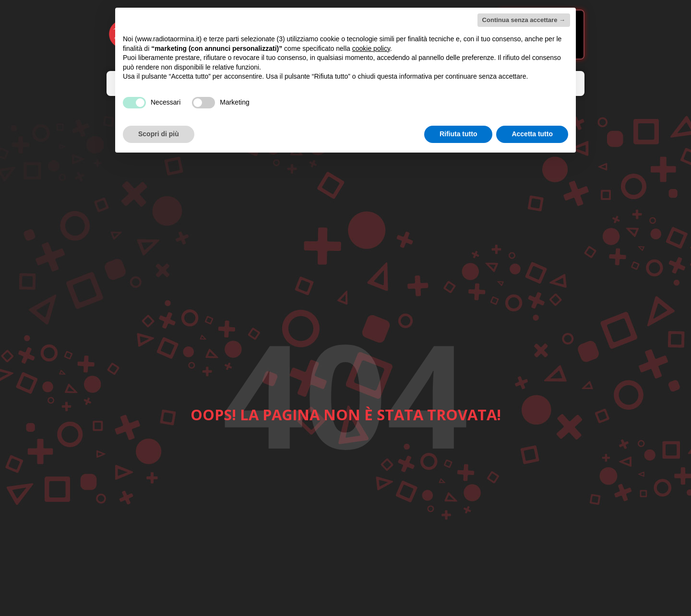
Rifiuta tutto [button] (459, 134)
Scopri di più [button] (159, 134)
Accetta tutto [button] (532, 134)
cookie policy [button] (371, 48)
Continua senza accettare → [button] (524, 20)
